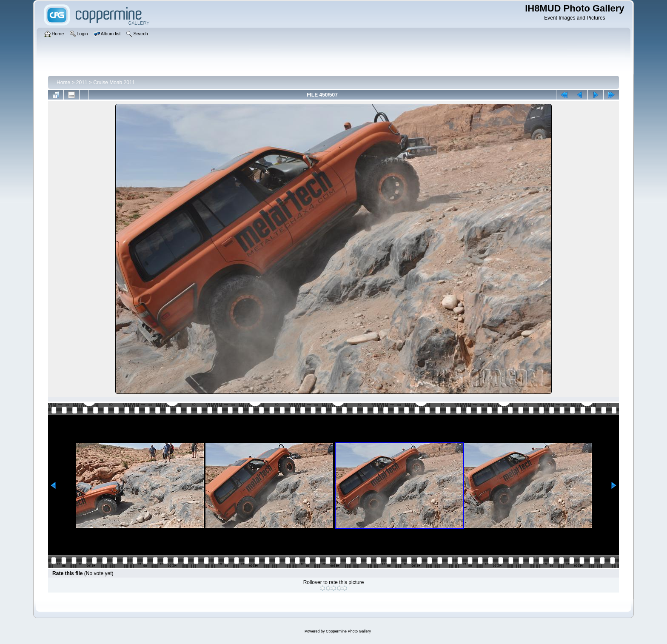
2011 (82, 83)
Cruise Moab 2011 (114, 83)
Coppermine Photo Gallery (348, 631)
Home (63, 83)
